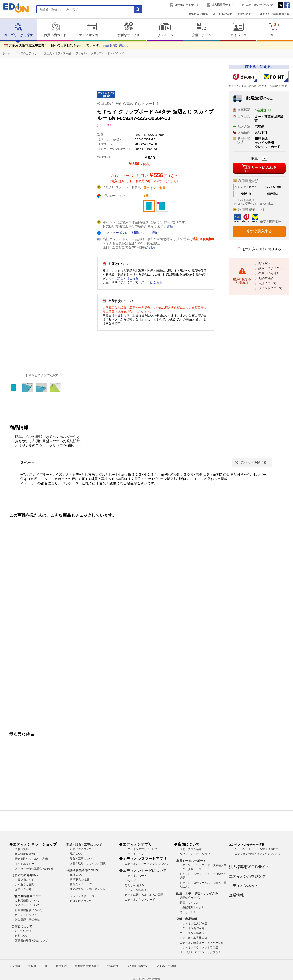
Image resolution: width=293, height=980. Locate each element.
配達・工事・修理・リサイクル (197, 893)
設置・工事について (82, 859)
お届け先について (81, 849)
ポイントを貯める (136, 890)
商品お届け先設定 (116, 45)
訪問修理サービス (191, 898)
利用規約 (61, 966)
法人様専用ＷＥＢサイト (249, 867)
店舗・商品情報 (187, 919)
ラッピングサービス (82, 896)
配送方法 (264, 263)
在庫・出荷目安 (269, 273)
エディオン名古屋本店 (193, 938)
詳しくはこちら (128, 278)
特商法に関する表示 (87, 966)
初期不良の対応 (79, 879)
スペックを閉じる (254, 463)
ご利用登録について (27, 901)
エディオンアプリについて (141, 849)
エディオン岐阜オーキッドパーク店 (202, 943)
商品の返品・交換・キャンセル (89, 889)
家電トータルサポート (191, 861)
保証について (267, 283)
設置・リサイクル (270, 268)
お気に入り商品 (198, 14)
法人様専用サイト (222, 5)
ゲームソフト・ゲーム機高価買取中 (257, 849)
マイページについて (27, 905)
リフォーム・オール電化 (195, 854)
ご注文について (22, 927)
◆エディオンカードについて (143, 871)
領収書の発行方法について (31, 941)
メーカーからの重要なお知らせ (34, 868)
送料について (23, 936)
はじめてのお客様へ (25, 875)
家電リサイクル (189, 903)
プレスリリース (38, 966)
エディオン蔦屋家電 (192, 928)
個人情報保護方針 (26, 854)
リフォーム (165, 30)
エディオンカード (92, 30)
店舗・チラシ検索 (191, 849)
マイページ (238, 30)
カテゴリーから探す (19, 30)
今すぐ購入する (259, 231)
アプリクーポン (134, 854)
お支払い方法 (23, 931)
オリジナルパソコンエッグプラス (200, 952)
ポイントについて (270, 288)
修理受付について (81, 884)
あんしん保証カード (137, 885)
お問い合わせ (246, 14)
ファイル (81, 53)
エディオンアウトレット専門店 (199, 947)
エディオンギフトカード (140, 900)
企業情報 (236, 895)
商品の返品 (266, 278)
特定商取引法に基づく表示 (31, 859)
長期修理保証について (29, 910)
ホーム (6, 53)
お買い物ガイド (55, 30)
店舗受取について (81, 901)
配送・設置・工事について (84, 845)
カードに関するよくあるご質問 (144, 895)
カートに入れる (259, 168)
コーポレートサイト (187, 5)
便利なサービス (128, 30)
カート (275, 29)
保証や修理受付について (83, 870)
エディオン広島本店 (192, 933)
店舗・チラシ (202, 30)
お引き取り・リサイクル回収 (88, 863)
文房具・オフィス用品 (57, 53)
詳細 (170, 226)
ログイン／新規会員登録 (274, 14)
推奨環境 (113, 966)
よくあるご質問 (222, 14)
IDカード (130, 880)
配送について (78, 854)
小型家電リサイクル (192, 907)
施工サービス (188, 912)
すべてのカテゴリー (27, 53)
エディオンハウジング (260, 5)
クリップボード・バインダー (109, 53)
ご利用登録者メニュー (26, 896)
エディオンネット (244, 886)
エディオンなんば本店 (193, 923)
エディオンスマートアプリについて (147, 864)
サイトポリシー (24, 864)
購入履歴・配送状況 (27, 920)
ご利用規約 (22, 849)
